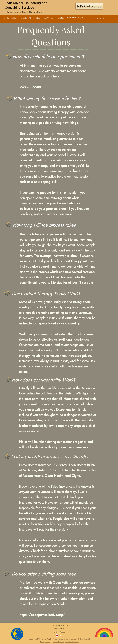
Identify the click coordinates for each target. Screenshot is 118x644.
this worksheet (61, 556)
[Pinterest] (57, 635)
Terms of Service (58, 642)
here (56, 76)
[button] (12, 17)
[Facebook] (61, 635)
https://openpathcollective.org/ (42, 615)
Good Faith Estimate (72, 642)
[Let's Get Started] (89, 6)
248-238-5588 (30, 87)
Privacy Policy (45, 642)
